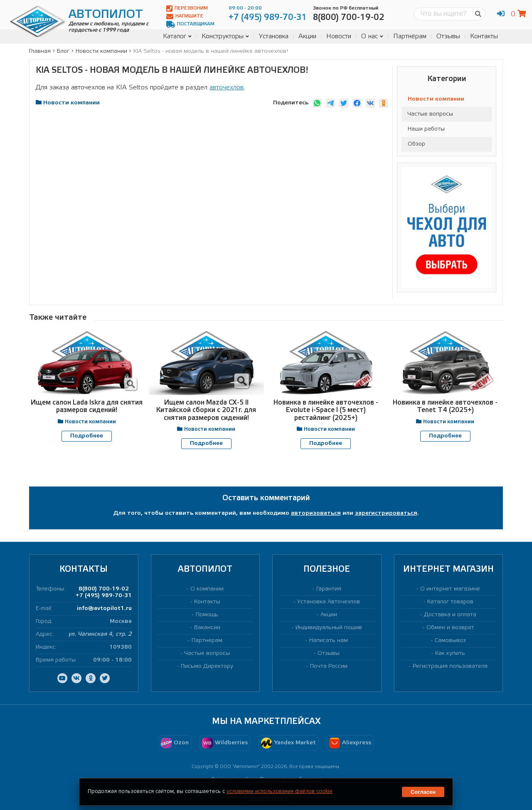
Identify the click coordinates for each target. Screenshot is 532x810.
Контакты (484, 36)
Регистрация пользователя (450, 666)
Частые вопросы (430, 114)
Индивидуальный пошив (329, 627)
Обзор (416, 144)
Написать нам (329, 640)
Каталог (177, 36)
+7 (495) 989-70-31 (104, 595)
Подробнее (87, 436)
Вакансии (207, 627)
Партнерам (207, 640)
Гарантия (329, 589)
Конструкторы (225, 36)
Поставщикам (190, 24)
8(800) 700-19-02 (104, 589)
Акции (307, 36)
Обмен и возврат (450, 627)
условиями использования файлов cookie (280, 791)
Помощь (207, 614)
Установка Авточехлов (329, 601)
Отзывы (448, 36)
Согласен (423, 792)
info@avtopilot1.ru (104, 608)
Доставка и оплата (450, 614)
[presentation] (256, 465)
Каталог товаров (450, 601)
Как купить (450, 653)
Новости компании (436, 99)
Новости (339, 36)
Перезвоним (187, 9)
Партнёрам (410, 36)
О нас (372, 36)
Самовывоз (450, 640)
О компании (207, 589)
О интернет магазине (450, 589)
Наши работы (426, 129)
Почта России (329, 666)
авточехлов (227, 88)
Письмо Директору (207, 666)
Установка (274, 36)
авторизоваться (316, 513)
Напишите (185, 16)
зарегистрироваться (386, 513)
